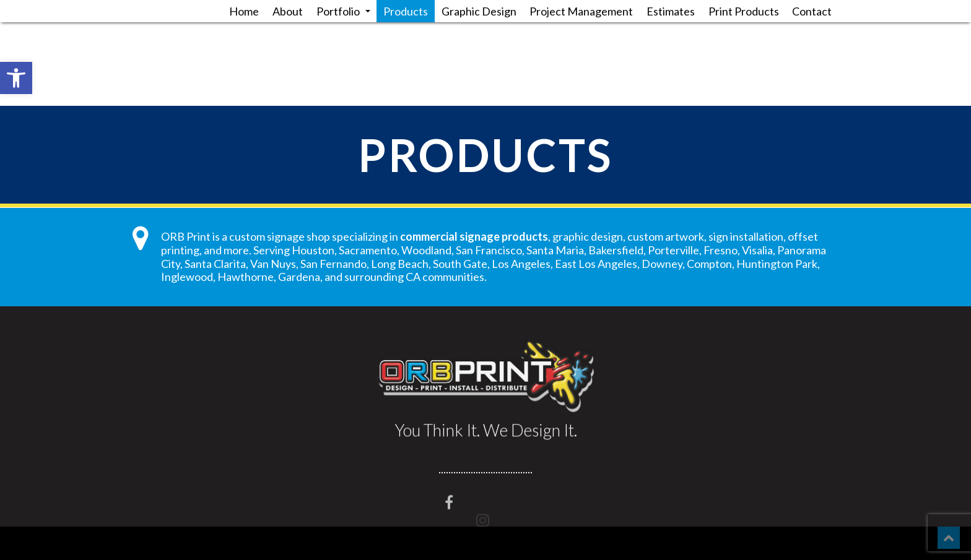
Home (244, 11)
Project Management (581, 11)
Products (406, 11)
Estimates (671, 11)
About (288, 11)
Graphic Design (479, 11)
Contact (812, 11)
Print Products (744, 11)
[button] (16, 78)
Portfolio (343, 11)
